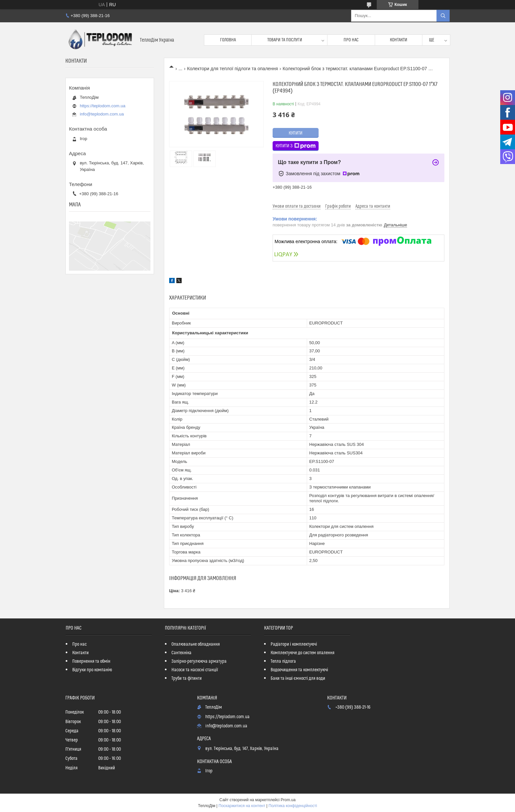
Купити (296, 133)
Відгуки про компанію (92, 670)
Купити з (296, 146)
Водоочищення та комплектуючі (299, 670)
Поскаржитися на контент (242, 806)
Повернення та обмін (91, 661)
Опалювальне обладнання (196, 644)
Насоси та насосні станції (195, 670)
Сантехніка (181, 653)
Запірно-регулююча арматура (199, 661)
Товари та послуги (285, 40)
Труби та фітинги (187, 678)
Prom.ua (288, 800)
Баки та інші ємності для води (298, 678)
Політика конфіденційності (293, 806)
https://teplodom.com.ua (103, 106)
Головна (228, 40)
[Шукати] (443, 16)
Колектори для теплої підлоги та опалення (233, 69)
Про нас (351, 40)
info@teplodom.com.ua (102, 114)
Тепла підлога (283, 661)
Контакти (399, 40)
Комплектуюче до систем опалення (302, 653)
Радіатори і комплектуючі (294, 644)
